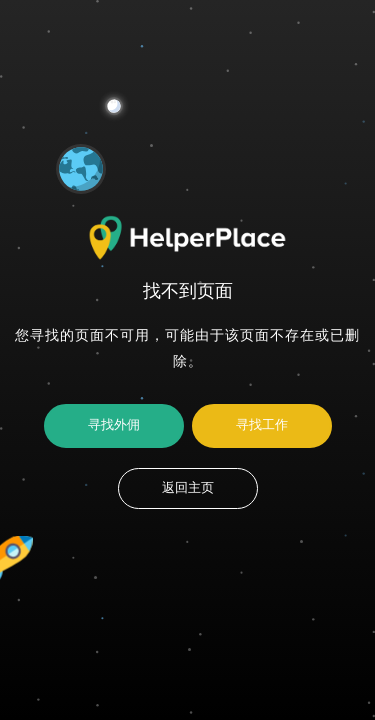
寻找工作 (262, 425)
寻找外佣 (114, 425)
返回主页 (188, 488)
